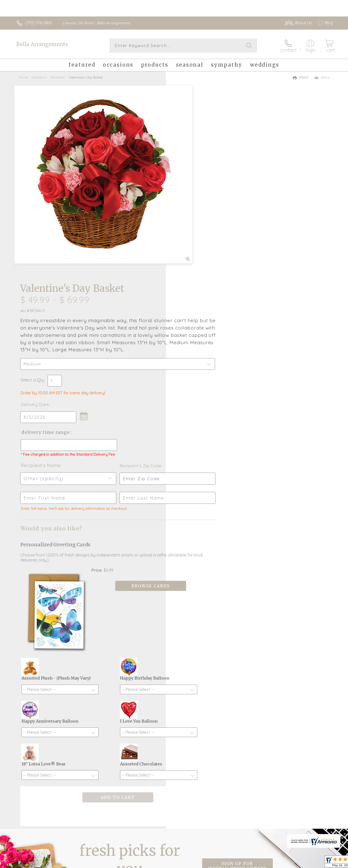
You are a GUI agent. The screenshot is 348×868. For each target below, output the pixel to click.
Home (23, 77)
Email (322, 78)
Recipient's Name (194, 279)
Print (301, 78)
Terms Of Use (264, 863)
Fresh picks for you (130, 708)
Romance (57, 77)
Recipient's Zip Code (274, 280)
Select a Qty (186, 189)
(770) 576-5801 (39, 23)
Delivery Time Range (199, 242)
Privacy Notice (294, 863)
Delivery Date (189, 214)
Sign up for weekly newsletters (237, 705)
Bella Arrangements (42, 44)
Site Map (320, 863)
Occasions (39, 77)
